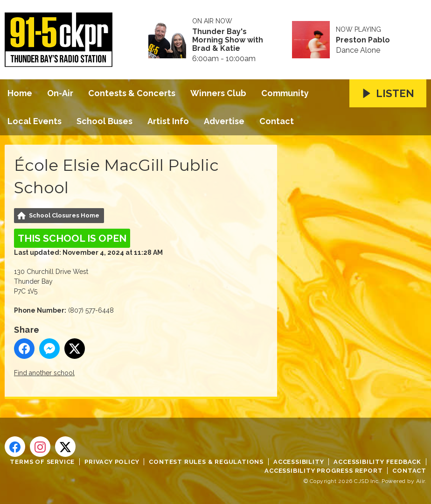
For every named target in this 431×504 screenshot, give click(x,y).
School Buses (104, 121)
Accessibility (299, 462)
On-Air (60, 93)
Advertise (224, 121)
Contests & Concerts (132, 93)
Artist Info (168, 121)
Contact (277, 121)
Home (20, 93)
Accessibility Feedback (377, 462)
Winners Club (218, 93)
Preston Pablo (363, 40)
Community (285, 93)
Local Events (35, 121)
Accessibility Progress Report (323, 471)
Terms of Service (42, 462)
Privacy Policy (112, 462)
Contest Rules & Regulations (206, 462)
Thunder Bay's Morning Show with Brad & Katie (228, 40)
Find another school (44, 373)
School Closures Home (64, 215)
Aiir (421, 481)
